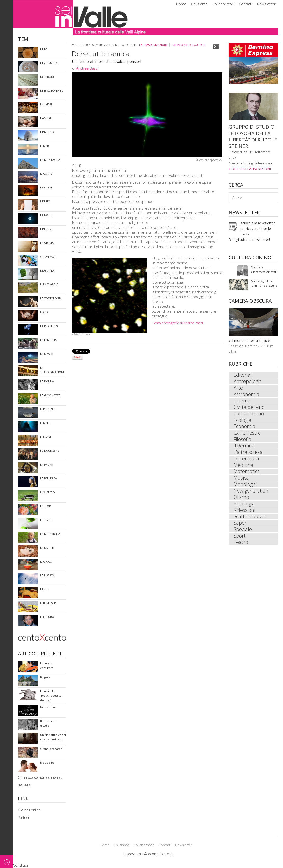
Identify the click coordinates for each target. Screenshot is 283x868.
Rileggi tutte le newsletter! (249, 240)
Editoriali (243, 375)
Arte (238, 388)
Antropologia (248, 381)
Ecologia (242, 420)
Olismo (241, 497)
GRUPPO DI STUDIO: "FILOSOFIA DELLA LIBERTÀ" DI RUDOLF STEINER (253, 136)
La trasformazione (153, 45)
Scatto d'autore (250, 516)
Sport (240, 536)
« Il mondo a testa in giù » (249, 340)
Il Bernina (244, 446)
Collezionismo (249, 414)
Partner (24, 817)
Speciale (243, 529)
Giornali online (29, 810)
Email (216, 47)
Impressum (132, 854)
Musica (241, 478)
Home (181, 4)
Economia (244, 426)
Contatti (246, 4)
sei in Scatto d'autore (189, 45)
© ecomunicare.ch (159, 854)
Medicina (243, 465)
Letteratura (246, 459)
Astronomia (246, 394)
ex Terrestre (247, 433)
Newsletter (266, 4)
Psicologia (244, 504)
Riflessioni (244, 510)
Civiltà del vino (249, 407)
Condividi (20, 865)
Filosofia (242, 439)
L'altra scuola (248, 452)
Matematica (247, 471)
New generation (251, 491)
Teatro (241, 542)
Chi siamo (199, 4)
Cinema (242, 401)
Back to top (6, 861)
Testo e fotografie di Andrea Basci (178, 323)
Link (23, 799)
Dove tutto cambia (101, 54)
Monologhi (245, 484)
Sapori (241, 523)
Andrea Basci (87, 68)
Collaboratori (223, 4)
